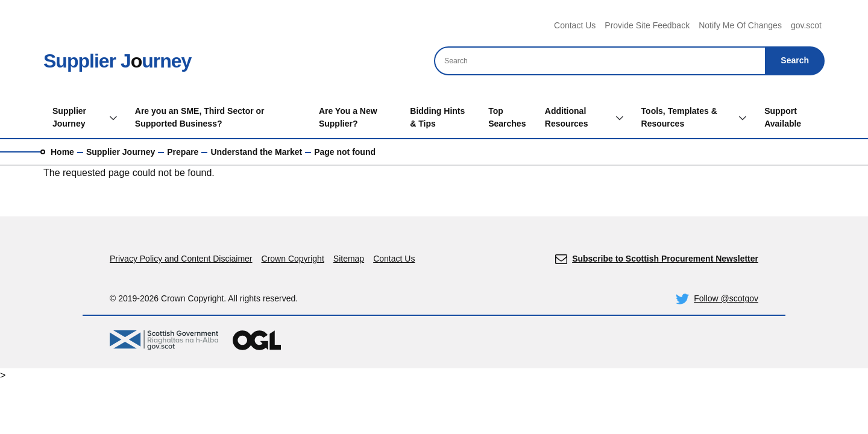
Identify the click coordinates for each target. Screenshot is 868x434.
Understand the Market (256, 152)
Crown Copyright (293, 259)
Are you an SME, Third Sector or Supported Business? (200, 117)
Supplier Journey (69, 117)
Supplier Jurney (117, 61)
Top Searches (507, 117)
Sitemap (349, 259)
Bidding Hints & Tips (437, 117)
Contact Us (575, 25)
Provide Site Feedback (647, 25)
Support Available (783, 117)
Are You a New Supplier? (348, 117)
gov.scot (806, 25)
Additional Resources (567, 117)
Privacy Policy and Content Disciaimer (181, 259)
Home (62, 152)
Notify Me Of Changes (740, 25)
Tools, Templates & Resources (679, 117)
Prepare (183, 152)
